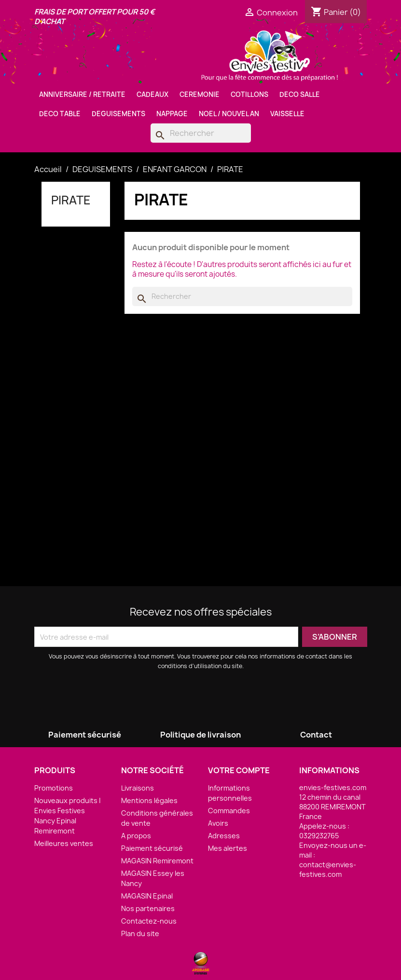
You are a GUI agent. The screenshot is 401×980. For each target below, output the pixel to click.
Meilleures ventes (64, 843)
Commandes (229, 811)
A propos (136, 836)
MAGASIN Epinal (147, 896)
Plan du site (140, 933)
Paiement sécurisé (152, 848)
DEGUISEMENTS (118, 114)
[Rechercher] (201, 133)
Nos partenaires (148, 908)
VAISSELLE (287, 114)
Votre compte (239, 770)
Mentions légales (149, 800)
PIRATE (71, 200)
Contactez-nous (149, 921)
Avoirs (218, 823)
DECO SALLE (300, 94)
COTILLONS (249, 94)
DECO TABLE (60, 114)
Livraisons (138, 788)
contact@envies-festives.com (328, 869)
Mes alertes (228, 848)
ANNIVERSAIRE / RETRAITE (82, 94)
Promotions (54, 788)
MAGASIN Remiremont (157, 861)
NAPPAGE (172, 114)
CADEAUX (152, 94)
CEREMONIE (200, 94)
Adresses (224, 836)
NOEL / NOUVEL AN (229, 114)
